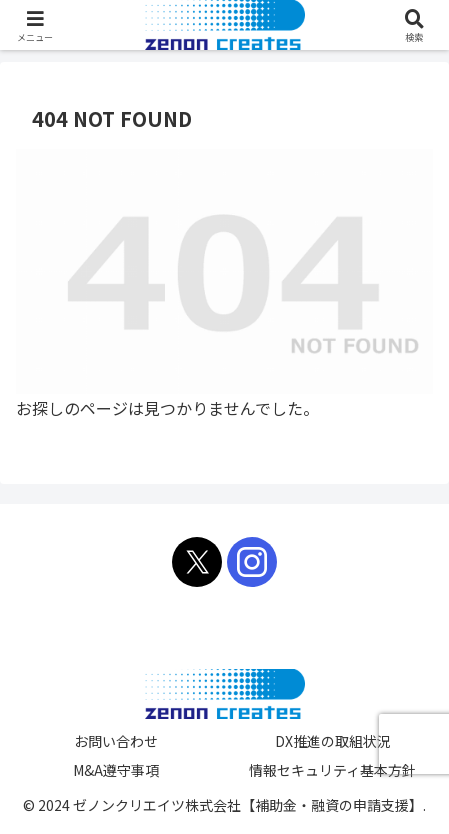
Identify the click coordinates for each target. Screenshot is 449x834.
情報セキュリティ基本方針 (332, 770)
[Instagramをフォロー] (252, 562)
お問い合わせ (116, 741)
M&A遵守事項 (116, 770)
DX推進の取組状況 (333, 741)
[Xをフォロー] (197, 562)
